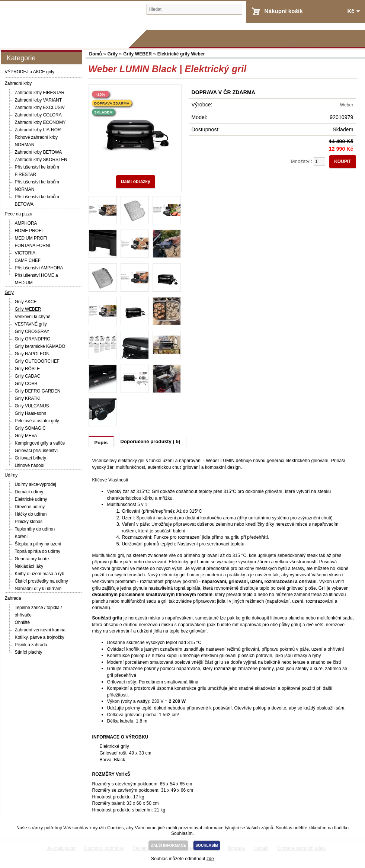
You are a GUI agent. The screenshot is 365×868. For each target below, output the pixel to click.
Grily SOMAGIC (30, 428)
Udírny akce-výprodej (36, 484)
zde (210, 859)
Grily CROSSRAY (32, 331)
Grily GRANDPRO (33, 339)
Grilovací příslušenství (36, 451)
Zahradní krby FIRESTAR (40, 93)
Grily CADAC (28, 376)
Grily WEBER (28, 309)
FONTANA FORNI (33, 246)
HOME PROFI (29, 231)
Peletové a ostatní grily (37, 421)
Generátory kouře (32, 559)
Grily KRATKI (28, 398)
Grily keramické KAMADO (40, 346)
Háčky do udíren (31, 514)
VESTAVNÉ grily (31, 324)
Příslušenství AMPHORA (39, 268)
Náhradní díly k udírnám (38, 589)
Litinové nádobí (30, 465)
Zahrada (13, 598)
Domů (96, 54)
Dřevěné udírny (30, 507)
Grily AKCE (26, 302)
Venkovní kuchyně (33, 317)
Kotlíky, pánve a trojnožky (40, 637)
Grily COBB (26, 384)
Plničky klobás (29, 522)
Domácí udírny (29, 492)
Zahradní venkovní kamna (40, 630)
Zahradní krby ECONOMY (40, 122)
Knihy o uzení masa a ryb (40, 574)
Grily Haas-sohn (31, 413)
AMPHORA (26, 223)
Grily (9, 292)
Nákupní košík (284, 11)
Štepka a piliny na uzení (38, 544)
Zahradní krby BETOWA (39, 152)
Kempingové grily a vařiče (40, 443)
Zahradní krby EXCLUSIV (40, 108)
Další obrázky (136, 182)
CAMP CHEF (28, 260)
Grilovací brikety (31, 458)
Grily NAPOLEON (32, 354)
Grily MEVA (26, 436)
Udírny (11, 475)
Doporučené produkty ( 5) (151, 441)
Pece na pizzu (19, 214)
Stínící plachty (29, 652)
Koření (21, 537)
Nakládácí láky (29, 566)
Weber (347, 105)
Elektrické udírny (31, 499)
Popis (101, 443)
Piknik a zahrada (31, 645)
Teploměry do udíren (35, 529)
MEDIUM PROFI (31, 238)
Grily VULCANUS (32, 406)
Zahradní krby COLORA (38, 115)
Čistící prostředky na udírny (41, 581)
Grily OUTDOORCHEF (37, 361)
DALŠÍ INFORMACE (168, 845)
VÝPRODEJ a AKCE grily (30, 72)
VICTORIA (25, 253)
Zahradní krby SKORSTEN (41, 160)
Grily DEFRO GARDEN (38, 391)
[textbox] (194, 9)
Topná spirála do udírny (38, 551)
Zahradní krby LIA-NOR (38, 130)
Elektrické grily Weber (181, 54)
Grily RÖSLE (28, 369)
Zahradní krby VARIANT (38, 100)
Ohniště (23, 622)
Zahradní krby (18, 83)
